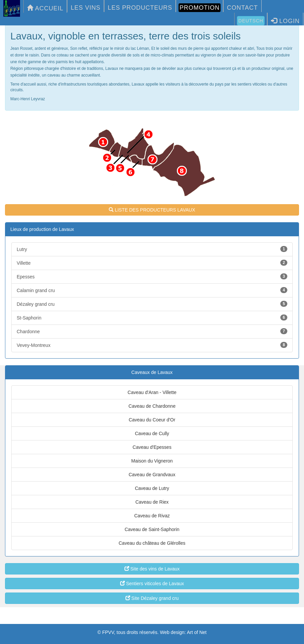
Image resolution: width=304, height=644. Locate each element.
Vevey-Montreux (152, 345)
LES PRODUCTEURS (140, 8)
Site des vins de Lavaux (152, 569)
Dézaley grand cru (152, 304)
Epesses (152, 276)
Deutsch (251, 21)
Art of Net (197, 632)
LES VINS (86, 8)
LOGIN (285, 21)
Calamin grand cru (152, 290)
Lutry (152, 249)
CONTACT (242, 8)
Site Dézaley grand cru (152, 598)
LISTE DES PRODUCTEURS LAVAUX (152, 210)
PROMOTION (200, 8)
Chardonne (152, 331)
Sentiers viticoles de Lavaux (152, 584)
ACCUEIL (45, 8)
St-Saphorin (152, 317)
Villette (152, 263)
